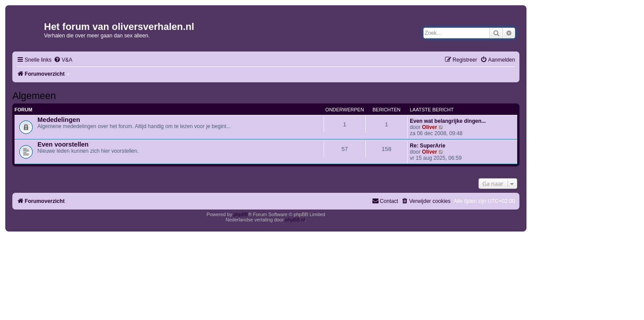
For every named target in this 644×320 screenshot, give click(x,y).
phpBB (241, 214)
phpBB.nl (295, 220)
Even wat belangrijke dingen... (448, 121)
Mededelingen (59, 120)
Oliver (430, 127)
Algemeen (34, 96)
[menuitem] (63, 60)
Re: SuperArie (428, 146)
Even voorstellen (63, 144)
